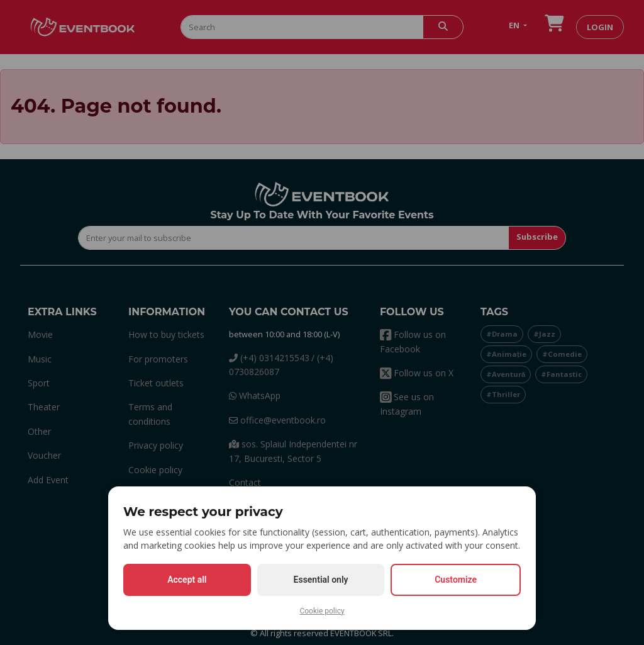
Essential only (321, 580)
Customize (456, 580)
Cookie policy (322, 611)
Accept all (187, 580)
